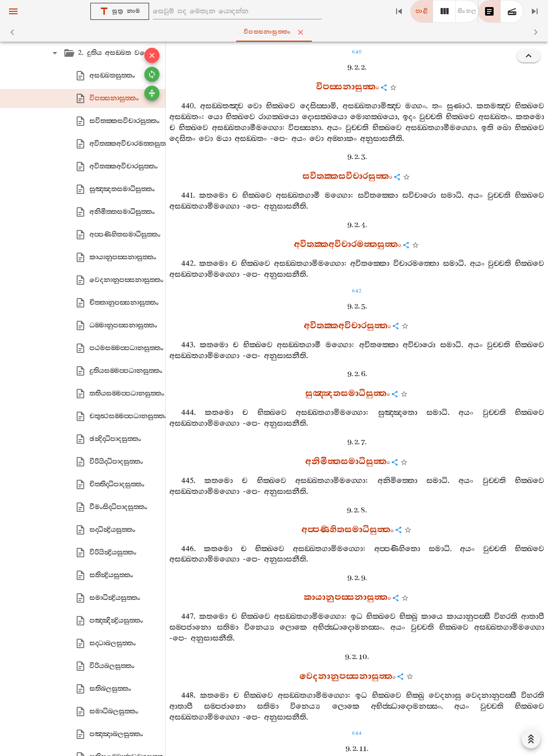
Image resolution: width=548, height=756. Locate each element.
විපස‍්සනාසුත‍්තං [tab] (276, 32)
